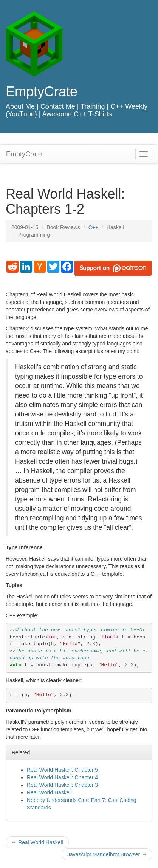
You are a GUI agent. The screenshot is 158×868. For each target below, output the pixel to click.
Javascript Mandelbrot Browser (107, 854)
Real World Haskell (49, 792)
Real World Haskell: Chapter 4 (62, 777)
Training (93, 106)
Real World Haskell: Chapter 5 (62, 770)
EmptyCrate (42, 92)
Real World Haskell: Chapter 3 (62, 785)
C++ (93, 227)
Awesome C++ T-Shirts (77, 114)
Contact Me (58, 106)
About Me (20, 106)
